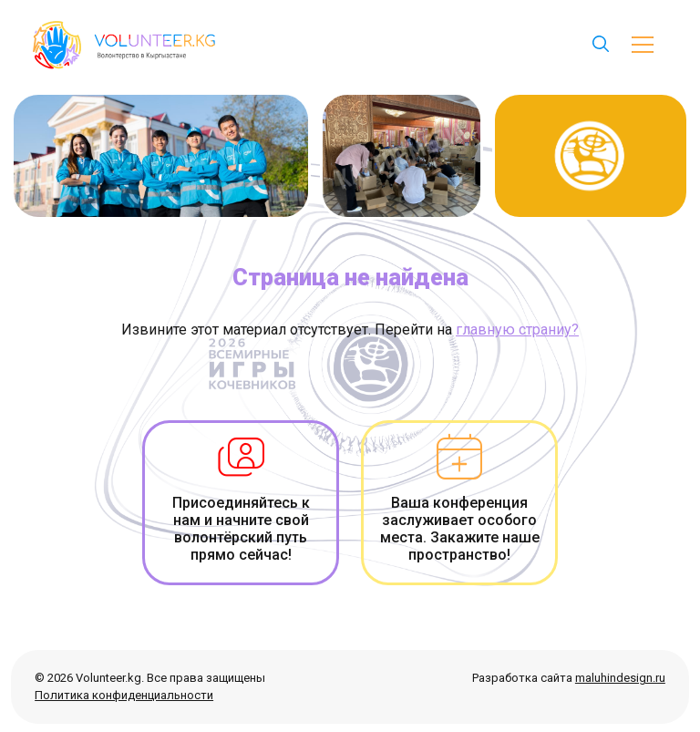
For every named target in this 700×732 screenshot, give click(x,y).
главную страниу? (517, 330)
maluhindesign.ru (620, 678)
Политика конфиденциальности (124, 695)
